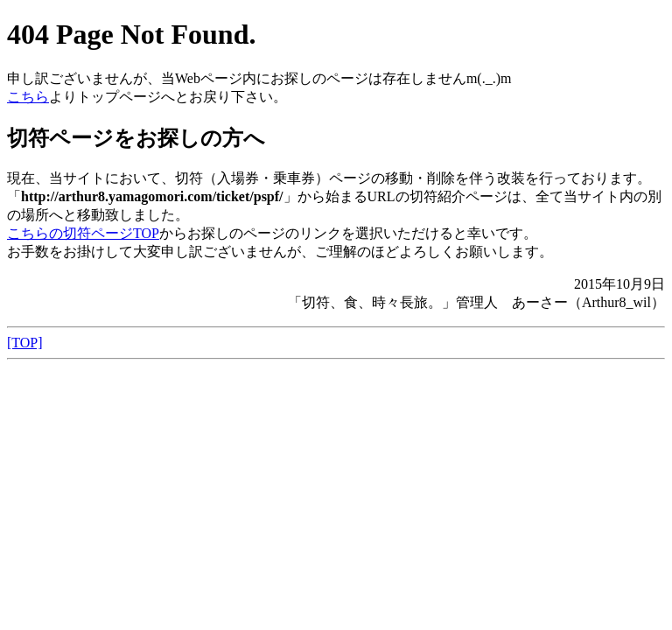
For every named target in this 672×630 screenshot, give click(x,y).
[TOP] (25, 343)
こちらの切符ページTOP (83, 233)
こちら (28, 97)
